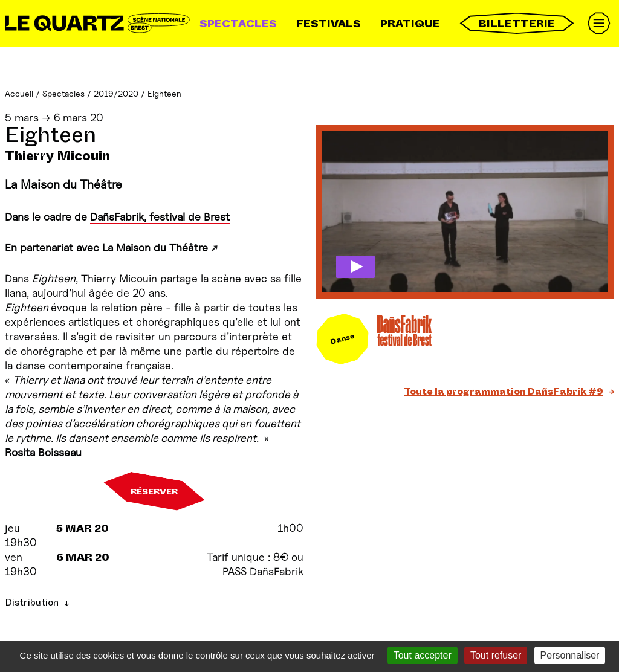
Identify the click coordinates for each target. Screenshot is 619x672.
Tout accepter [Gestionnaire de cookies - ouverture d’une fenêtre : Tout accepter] (423, 655)
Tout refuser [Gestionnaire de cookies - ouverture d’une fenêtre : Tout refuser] (496, 655)
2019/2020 (116, 93)
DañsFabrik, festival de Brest (160, 217)
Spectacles (238, 24)
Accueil (19, 93)
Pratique (410, 24)
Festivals (329, 24)
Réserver (154, 491)
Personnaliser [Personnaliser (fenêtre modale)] (570, 655)
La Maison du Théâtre (155, 247)
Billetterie (517, 23)
